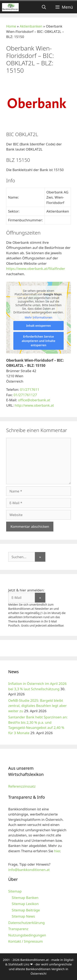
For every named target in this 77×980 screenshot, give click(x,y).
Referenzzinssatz (22, 786)
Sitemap (15, 891)
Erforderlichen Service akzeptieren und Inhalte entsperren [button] (39, 341)
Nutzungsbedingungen (27, 935)
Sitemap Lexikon (25, 904)
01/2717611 (30, 389)
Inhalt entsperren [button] (38, 326)
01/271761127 (25, 395)
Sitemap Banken (25, 898)
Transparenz (18, 929)
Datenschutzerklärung (26, 923)
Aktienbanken (31, 26)
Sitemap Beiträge (26, 910)
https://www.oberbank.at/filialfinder (36, 269)
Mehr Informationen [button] (38, 317)
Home (11, 26)
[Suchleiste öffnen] (44, 7)
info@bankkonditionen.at (29, 870)
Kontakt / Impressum (25, 941)
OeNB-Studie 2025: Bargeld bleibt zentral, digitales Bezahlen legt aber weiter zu (37, 706)
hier (57, 851)
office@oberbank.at (34, 400)
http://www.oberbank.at (34, 405)
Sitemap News (23, 916)
